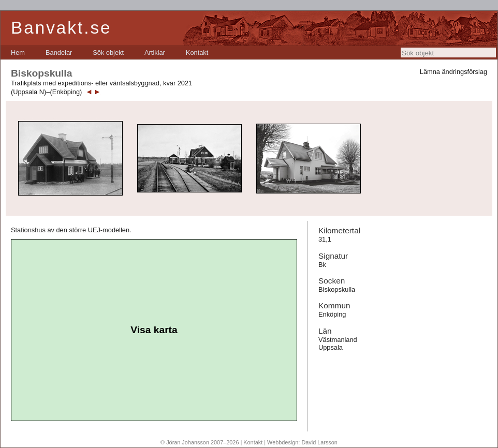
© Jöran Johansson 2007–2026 (200, 442)
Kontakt (197, 53)
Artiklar (155, 53)
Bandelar (59, 53)
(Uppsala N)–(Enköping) (46, 92)
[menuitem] (18, 53)
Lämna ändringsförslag (453, 72)
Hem (18, 53)
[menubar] (109, 53)
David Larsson (319, 442)
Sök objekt (108, 53)
